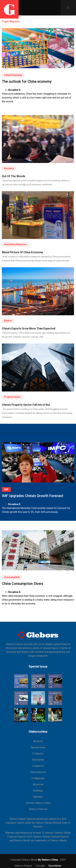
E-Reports (38, 754)
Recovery (9, 168)
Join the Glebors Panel (38, 803)
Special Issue (38, 747)
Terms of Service (38, 809)
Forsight (40, 866)
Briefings (38, 791)
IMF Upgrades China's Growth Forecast (33, 496)
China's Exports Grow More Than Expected (29, 328)
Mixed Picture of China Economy (22, 252)
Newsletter (38, 760)
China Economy (13, 75)
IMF (6, 489)
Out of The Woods (14, 176)
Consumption (12, 577)
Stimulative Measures (15, 244)
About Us (38, 741)
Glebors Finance (23, 866)
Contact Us (38, 766)
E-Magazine (38, 778)
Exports (8, 321)
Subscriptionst (38, 772)
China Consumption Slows (23, 584)
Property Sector (12, 397)
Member (38, 797)
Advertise (38, 784)
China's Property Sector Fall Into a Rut (26, 405)
